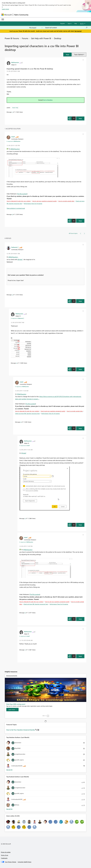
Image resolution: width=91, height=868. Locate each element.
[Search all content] (66, 28)
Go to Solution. (48, 100)
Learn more (5, 9)
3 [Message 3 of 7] (17, 363)
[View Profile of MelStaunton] (15, 62)
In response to (13, 141)
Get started (78, 31)
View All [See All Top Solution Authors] (9, 770)
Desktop (58, 38)
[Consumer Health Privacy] (24, 862)
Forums (25, 38)
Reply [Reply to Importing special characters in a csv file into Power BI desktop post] (80, 118)
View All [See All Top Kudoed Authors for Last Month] (9, 809)
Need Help (15, 108)
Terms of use (5, 855)
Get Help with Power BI (41, 38)
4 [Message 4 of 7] (21, 422)
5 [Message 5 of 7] (25, 518)
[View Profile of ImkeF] (13, 137)
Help (76, 23)
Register (63, 23)
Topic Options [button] (79, 54)
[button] (67, 55)
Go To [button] (82, 24)
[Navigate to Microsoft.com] (7, 15)
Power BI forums (12, 38)
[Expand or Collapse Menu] (3, 19)
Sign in (70, 23)
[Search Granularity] (36, 28)
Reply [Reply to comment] (80, 221)
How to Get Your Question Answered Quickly (21, 730)
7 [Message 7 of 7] (25, 650)
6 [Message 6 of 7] (12, 214)
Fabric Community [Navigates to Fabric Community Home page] (21, 15)
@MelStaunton (15, 149)
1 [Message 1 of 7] (12, 112)
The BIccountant (22, 194)
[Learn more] (12, 710)
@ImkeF (20, 259)
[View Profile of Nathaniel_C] (15, 247)
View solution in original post (16, 208)
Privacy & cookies (6, 852)
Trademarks (4, 858)
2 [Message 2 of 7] (12, 295)
